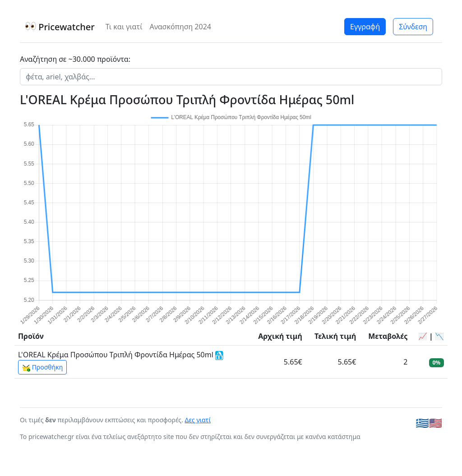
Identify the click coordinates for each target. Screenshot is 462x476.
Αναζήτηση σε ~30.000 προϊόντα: (75, 59)
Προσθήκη (42, 367)
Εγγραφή (365, 27)
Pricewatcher (60, 27)
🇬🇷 (423, 423)
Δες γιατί (198, 420)
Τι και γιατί (124, 27)
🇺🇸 (436, 423)
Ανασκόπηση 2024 (180, 27)
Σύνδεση (413, 27)
